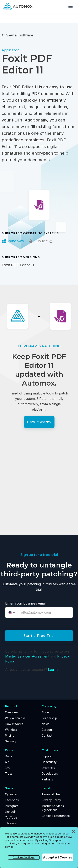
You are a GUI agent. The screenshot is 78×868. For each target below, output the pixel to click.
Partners (47, 779)
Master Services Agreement (27, 656)
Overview (12, 712)
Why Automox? (15, 718)
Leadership (49, 718)
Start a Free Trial (39, 636)
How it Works (14, 724)
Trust (8, 774)
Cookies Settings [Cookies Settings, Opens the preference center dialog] (24, 857)
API (7, 762)
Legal (46, 788)
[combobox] (12, 613)
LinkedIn (11, 812)
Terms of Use (51, 794)
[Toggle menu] (71, 6)
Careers (47, 730)
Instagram (12, 806)
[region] (39, 848)
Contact (47, 735)
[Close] (73, 832)
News (45, 724)
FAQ (8, 768)
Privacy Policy (51, 800)
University (48, 768)
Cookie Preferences (56, 816)
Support (47, 756)
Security (11, 741)
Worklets (11, 730)
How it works (39, 422)
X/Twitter (11, 794)
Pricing (10, 735)
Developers (50, 774)
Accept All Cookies (58, 857)
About (46, 712)
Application (11, 50)
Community (49, 762)
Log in (53, 670)
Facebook (12, 800)
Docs (9, 756)
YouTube (11, 817)
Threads (11, 823)
